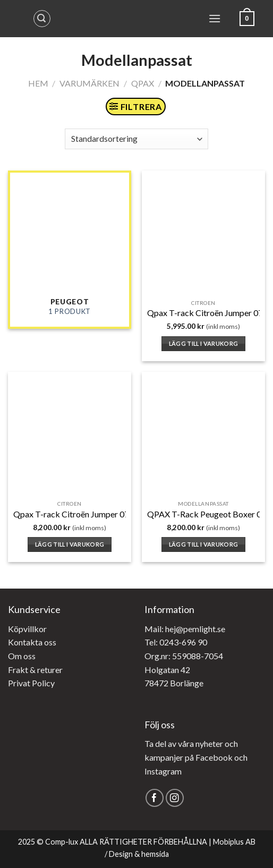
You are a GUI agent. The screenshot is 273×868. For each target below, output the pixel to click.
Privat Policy (31, 683)
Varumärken (89, 83)
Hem (38, 83)
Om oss (22, 656)
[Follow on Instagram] (175, 798)
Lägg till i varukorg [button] (204, 343)
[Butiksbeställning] (136, 139)
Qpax (143, 83)
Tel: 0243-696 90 (176, 642)
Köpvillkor (27, 629)
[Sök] (42, 19)
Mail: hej (160, 629)
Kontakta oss (32, 642)
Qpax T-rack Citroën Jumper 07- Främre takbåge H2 (110, 514)
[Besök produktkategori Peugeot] (70, 250)
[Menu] (215, 18)
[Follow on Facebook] (155, 798)
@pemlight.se (201, 629)
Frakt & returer (35, 670)
